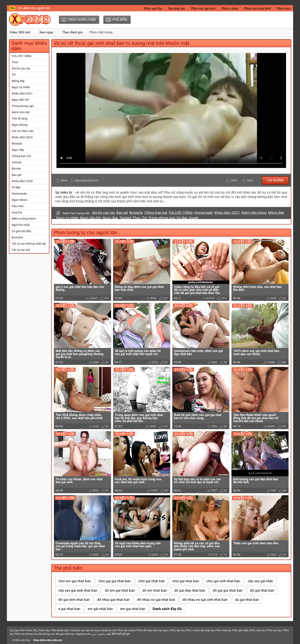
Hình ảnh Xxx (22, 640)
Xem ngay (46, 32)
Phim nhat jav (223, 630)
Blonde (16, 169)
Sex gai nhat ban (65, 634)
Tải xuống (275, 180)
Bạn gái (17, 175)
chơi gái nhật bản (151, 581)
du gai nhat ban (247, 600)
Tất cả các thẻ (21, 250)
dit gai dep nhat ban (190, 590)
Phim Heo (44, 630)
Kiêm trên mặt (21, 112)
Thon (15, 62)
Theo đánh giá (72, 32)
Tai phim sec (77, 630)
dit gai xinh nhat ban (74, 600)
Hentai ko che (108, 630)
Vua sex (14, 630)
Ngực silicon (20, 200)
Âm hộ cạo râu (21, 68)
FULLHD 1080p (22, 56)
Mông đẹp (18, 81)
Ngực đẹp (18, 150)
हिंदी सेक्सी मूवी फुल (121, 634)
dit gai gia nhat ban (228, 590)
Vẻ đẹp (16, 187)
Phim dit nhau (144, 630)
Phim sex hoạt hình (257, 9)
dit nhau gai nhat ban (113, 600)
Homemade (19, 194)
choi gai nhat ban (186, 581)
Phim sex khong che (26, 634)
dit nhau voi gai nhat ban (156, 600)
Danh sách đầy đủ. (168, 609)
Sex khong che (46, 634)
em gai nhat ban (133, 609)
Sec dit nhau (93, 630)
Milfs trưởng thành (24, 219)
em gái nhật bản (100, 609)
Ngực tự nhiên (21, 87)
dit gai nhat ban (262, 590)
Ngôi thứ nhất (21, 225)
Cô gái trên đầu (21, 231)
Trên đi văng (19, 118)
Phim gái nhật (240, 630)
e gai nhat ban (69, 609)
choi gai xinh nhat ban (223, 581)
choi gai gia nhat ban (114, 581)
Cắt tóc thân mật (23, 131)
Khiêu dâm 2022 (22, 137)
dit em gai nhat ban (120, 590)
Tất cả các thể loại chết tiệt (29, 244)
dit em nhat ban (154, 590)
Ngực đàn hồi (20, 100)
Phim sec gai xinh (203, 9)
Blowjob (17, 144)
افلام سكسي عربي (101, 634)
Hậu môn (18, 206)
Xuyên (194, 218)
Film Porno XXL (29, 630)
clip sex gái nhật (260, 581)
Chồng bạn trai (21, 156)
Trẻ (14, 75)
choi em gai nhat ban (75, 581)
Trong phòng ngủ (23, 106)
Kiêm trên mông (254, 213)
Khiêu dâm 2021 (22, 93)
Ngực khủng (20, 125)
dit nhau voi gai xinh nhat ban (205, 600)
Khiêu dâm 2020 (22, 181)
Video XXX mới (20, 32)
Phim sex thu (153, 9)
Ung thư (17, 212)
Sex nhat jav (176, 9)
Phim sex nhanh (126, 630)
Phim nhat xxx (257, 630)
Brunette (17, 237)
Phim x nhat (230, 9)
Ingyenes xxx (83, 634)
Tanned (16, 162)
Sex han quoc (161, 630)
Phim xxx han (274, 630)
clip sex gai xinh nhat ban (78, 590)
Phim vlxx (283, 9)
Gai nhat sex (207, 630)
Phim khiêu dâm (60, 630)
